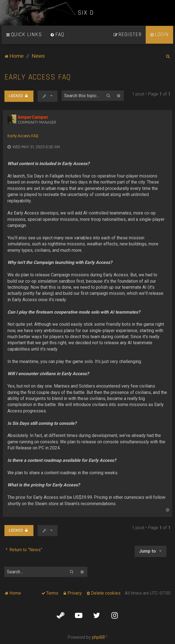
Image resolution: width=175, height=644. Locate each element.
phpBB (98, 637)
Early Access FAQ (38, 77)
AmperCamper (33, 117)
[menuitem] (57, 35)
